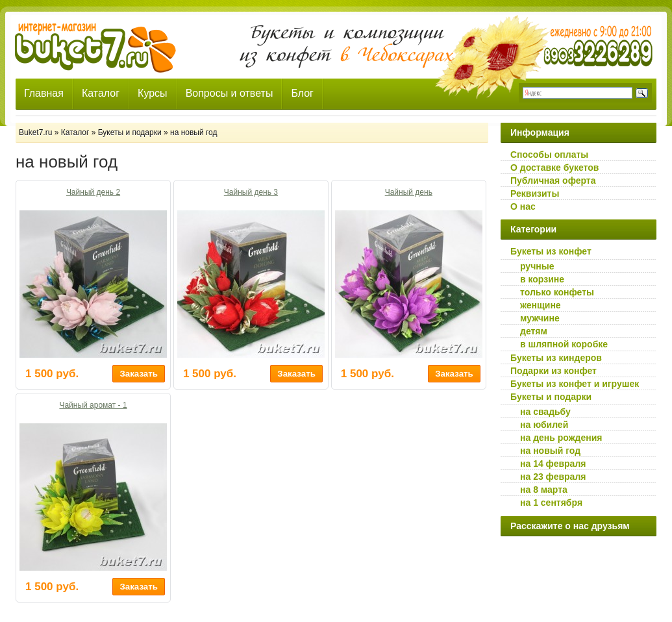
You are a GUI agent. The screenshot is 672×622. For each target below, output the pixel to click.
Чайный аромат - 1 (93, 405)
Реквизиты (535, 193)
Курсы (153, 93)
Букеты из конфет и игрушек (575, 384)
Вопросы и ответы (230, 93)
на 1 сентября (551, 503)
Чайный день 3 (251, 192)
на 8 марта (544, 490)
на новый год (550, 451)
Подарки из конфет (554, 371)
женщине (541, 305)
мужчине (540, 318)
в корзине (542, 279)
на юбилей (544, 425)
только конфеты (557, 292)
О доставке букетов (554, 168)
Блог (302, 93)
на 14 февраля (553, 464)
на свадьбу (545, 412)
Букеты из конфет (551, 251)
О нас (523, 206)
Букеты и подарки (551, 397)
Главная (44, 93)
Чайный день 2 (93, 192)
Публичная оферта (553, 180)
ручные (537, 266)
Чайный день (409, 192)
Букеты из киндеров (556, 358)
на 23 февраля (553, 477)
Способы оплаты (549, 155)
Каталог (101, 93)
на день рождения (561, 438)
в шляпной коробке (564, 344)
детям (534, 331)
